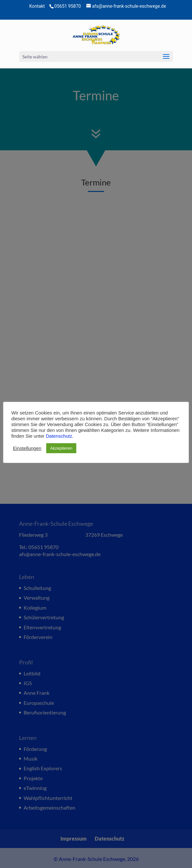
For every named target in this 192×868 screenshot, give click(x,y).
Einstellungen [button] (27, 448)
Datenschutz (59, 436)
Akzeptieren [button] (61, 448)
